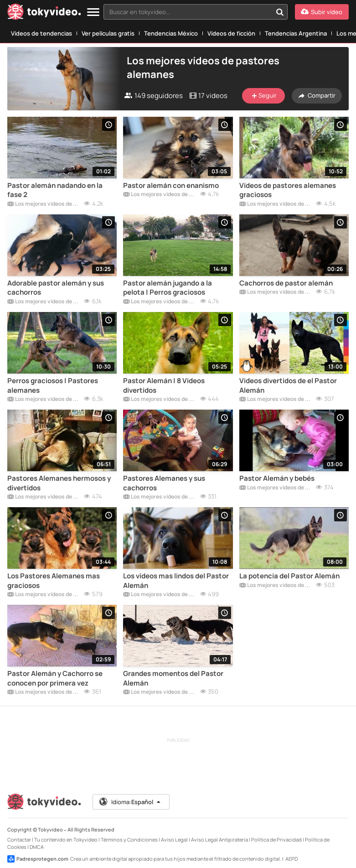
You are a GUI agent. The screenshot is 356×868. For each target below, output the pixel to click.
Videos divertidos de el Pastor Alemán (288, 385)
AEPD (292, 859)
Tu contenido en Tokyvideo (66, 839)
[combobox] (196, 12)
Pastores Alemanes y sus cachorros (164, 483)
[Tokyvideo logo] (44, 13)
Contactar (19, 839)
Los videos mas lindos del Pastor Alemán (176, 581)
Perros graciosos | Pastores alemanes (53, 385)
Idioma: (131, 802)
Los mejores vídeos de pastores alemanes (44, 204)
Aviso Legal (174, 839)
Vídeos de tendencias (41, 33)
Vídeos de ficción (231, 33)
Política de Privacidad (276, 839)
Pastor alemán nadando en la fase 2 (55, 190)
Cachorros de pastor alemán (286, 283)
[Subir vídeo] (322, 12)
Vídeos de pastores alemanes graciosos (288, 190)
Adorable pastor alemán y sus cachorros (56, 288)
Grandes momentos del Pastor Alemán (173, 678)
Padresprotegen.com (38, 859)
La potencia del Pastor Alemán (289, 576)
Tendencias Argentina (296, 33)
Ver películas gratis (108, 33)
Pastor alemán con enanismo (171, 186)
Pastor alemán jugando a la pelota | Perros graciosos (168, 288)
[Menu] (93, 13)
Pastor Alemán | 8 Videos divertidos (164, 385)
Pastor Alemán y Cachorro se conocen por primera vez (55, 678)
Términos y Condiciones (129, 839)
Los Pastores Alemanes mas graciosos (54, 581)
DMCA (37, 847)
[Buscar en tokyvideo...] (280, 12)
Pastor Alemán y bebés (277, 478)
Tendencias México (171, 33)
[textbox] (188, 12)
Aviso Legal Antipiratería (219, 839)
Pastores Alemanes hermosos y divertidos (59, 483)
